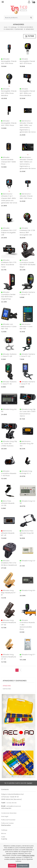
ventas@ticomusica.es (14, 806)
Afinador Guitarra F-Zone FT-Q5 (9, 355)
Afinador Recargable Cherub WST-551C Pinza (9, 123)
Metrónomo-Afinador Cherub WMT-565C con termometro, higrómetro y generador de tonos (28, 126)
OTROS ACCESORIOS (26, 27)
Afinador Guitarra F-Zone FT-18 (27, 383)
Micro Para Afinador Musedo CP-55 (8, 503)
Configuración (23, 866)
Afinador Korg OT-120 (28, 656)
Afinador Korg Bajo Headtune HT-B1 (9, 593)
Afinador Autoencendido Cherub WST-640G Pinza (9, 161)
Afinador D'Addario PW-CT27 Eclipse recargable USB (9, 231)
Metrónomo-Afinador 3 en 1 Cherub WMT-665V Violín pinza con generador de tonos (9, 198)
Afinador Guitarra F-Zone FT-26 (9, 383)
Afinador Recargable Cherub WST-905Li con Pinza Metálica (27, 92)
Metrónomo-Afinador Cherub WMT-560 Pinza (26, 196)
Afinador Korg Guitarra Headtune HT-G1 (9, 657)
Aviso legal (5, 816)
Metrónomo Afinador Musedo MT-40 (8, 533)
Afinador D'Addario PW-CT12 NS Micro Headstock (9, 563)
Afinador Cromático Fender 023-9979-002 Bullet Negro (28, 263)
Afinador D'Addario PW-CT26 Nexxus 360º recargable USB (27, 231)
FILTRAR (30, 36)
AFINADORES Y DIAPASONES (14, 29)
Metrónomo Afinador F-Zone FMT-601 (26, 326)
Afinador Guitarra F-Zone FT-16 (27, 293)
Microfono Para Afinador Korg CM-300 (27, 533)
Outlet (29, 783)
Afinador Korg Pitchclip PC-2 (26, 472)
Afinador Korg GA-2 (28, 592)
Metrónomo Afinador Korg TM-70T (27, 444)
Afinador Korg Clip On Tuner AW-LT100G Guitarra (9, 444)
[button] (12, 776)
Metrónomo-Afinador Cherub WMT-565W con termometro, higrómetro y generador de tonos (28, 163)
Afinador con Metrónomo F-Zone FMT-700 (9, 326)
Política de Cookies (7, 823)
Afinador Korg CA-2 (28, 562)
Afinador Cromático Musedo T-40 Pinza (9, 473)
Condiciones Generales (9, 813)
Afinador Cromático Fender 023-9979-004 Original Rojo (8, 296)
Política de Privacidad (8, 820)
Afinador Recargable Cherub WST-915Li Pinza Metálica (9, 92)
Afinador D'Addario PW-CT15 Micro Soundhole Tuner (9, 263)
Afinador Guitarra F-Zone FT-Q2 (27, 355)
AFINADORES (30, 29)
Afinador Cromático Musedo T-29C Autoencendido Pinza (27, 625)
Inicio (6, 27)
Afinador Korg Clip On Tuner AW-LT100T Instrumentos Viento (28, 413)
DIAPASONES (7, 689)
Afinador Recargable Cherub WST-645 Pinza (9, 61)
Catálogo (13, 27)
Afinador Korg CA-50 (28, 502)
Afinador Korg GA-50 (9, 410)
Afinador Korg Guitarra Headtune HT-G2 (9, 622)
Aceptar (12, 866)
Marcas (4, 833)
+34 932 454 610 (11, 803)
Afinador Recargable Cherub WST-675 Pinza (27, 61)
